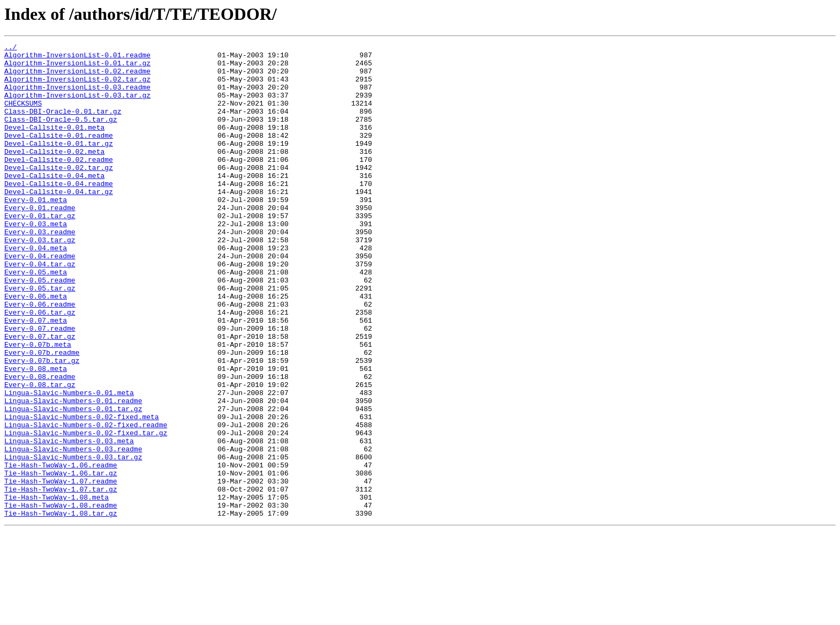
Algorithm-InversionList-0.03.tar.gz (77, 106)
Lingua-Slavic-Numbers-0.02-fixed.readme (86, 502)
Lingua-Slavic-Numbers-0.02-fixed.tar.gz (86, 511)
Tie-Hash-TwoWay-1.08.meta (57, 589)
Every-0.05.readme (40, 328)
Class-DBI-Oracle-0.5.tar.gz (61, 135)
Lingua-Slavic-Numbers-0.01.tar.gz (73, 482)
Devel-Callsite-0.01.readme (59, 154)
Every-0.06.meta (36, 347)
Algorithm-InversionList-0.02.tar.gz (77, 87)
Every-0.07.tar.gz (40, 396)
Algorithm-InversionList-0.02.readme (77, 77)
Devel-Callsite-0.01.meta (54, 145)
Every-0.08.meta (36, 434)
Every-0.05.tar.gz (40, 338)
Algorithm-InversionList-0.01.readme (77, 58)
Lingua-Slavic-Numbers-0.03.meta (69, 521)
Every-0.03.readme (40, 270)
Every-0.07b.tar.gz (42, 425)
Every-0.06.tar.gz (40, 367)
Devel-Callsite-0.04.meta (54, 203)
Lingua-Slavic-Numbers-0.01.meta (69, 463)
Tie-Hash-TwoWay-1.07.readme (61, 569)
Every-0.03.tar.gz (40, 280)
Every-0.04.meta (36, 289)
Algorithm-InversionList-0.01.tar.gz (77, 68)
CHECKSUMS (23, 116)
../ (10, 48)
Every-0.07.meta (36, 376)
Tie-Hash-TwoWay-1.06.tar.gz (61, 560)
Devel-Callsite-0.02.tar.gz (59, 193)
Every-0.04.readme (40, 299)
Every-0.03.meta (36, 261)
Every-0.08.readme (40, 444)
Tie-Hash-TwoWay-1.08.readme (61, 598)
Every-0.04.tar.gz (40, 309)
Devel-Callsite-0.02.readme (59, 183)
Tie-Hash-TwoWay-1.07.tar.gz (61, 579)
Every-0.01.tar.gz (40, 251)
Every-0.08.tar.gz (40, 453)
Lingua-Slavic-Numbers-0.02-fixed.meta (82, 492)
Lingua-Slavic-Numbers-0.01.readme (73, 473)
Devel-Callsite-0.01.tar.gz (59, 164)
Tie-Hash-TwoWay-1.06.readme (61, 550)
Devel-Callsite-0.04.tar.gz (59, 222)
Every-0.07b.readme (42, 415)
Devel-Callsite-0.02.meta (54, 174)
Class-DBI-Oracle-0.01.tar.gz (63, 125)
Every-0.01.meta (36, 232)
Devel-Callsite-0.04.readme (59, 212)
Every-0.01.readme (40, 241)
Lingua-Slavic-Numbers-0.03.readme (73, 531)
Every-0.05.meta (36, 318)
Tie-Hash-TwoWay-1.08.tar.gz (61, 608)
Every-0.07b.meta (38, 405)
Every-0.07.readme (40, 386)
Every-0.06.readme (40, 357)
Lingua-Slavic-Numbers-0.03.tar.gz (73, 540)
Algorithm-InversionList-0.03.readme (77, 96)
